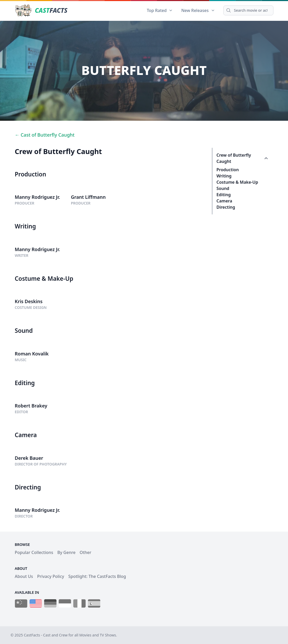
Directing (226, 207)
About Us (24, 576)
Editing (224, 195)
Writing (224, 176)
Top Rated (160, 10)
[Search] (248, 10)
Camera (224, 201)
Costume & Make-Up (237, 182)
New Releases (198, 10)
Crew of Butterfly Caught (234, 158)
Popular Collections (34, 552)
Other (86, 552)
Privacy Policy (51, 576)
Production (228, 170)
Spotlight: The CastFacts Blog (97, 576)
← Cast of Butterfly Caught (45, 135)
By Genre (66, 552)
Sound (223, 188)
